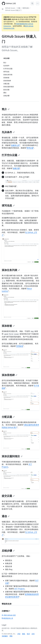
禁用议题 (30, 148)
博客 (11, 636)
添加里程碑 (9, 375)
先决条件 (8, 132)
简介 (6, 109)
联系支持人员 (7, 618)
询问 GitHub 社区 (9, 615)
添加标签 (8, 326)
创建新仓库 (15, 145)
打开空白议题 (11, 155)
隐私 (24, 634)
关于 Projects (19, 589)
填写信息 (8, 205)
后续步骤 (8, 551)
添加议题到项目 (12, 456)
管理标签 (20, 346)
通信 (6, 516)
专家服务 (5, 636)
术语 (19, 634)
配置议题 (26, 8)
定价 (33, 634)
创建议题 (16, 168)
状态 (28, 634)
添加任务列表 (11, 270)
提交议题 (8, 496)
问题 (19, 8)
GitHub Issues (10, 8)
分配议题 (8, 417)
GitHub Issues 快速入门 (13, 10)
